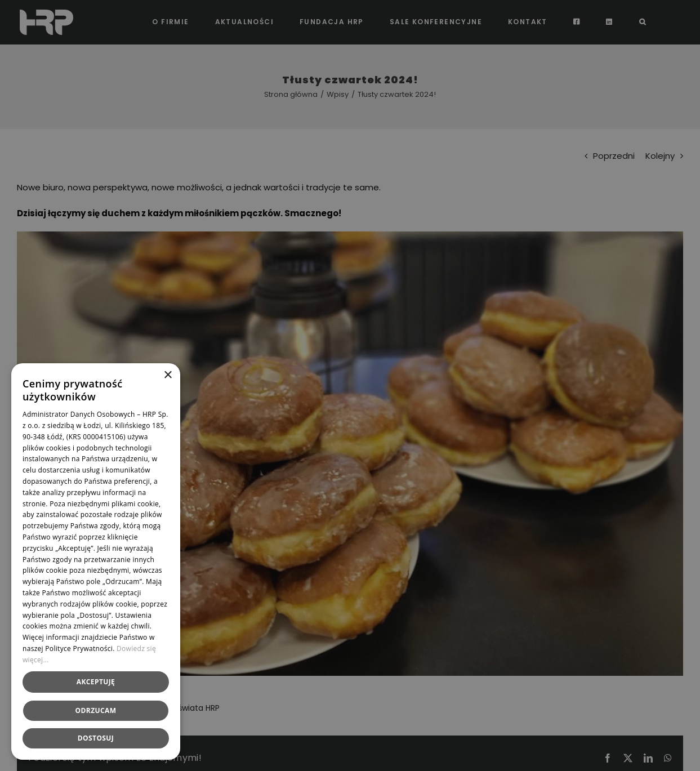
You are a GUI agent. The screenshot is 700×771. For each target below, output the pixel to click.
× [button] (168, 375)
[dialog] (350, 385)
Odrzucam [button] (96, 710)
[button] (96, 738)
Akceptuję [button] (96, 682)
